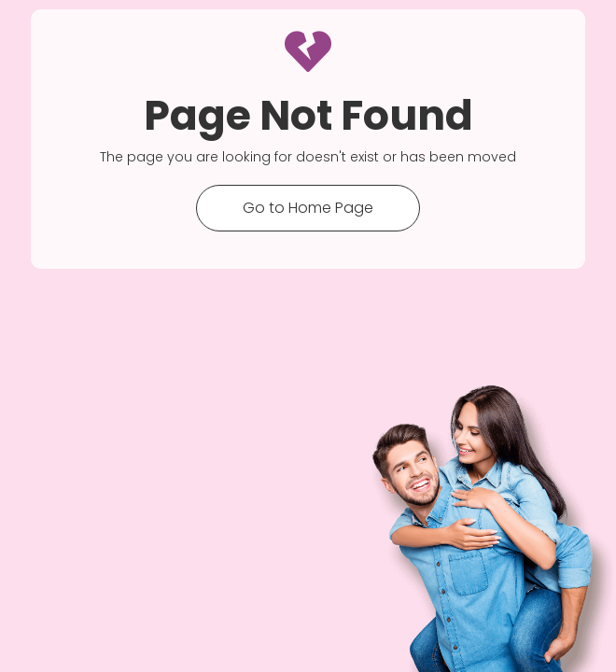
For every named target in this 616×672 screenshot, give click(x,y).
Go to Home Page (308, 208)
